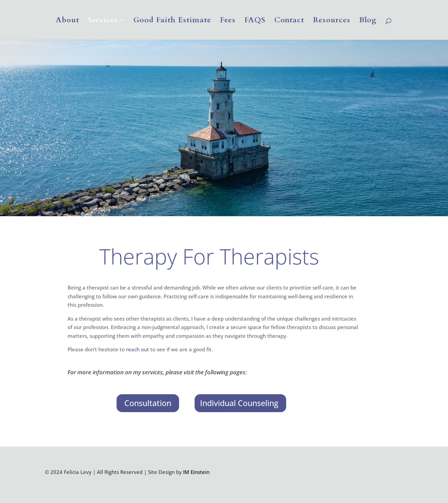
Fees (228, 21)
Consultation (148, 403)
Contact (289, 21)
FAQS (255, 21)
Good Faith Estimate (172, 21)
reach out (138, 349)
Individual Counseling (239, 403)
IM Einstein (196, 472)
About (67, 21)
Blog (368, 21)
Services (103, 21)
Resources (332, 21)
